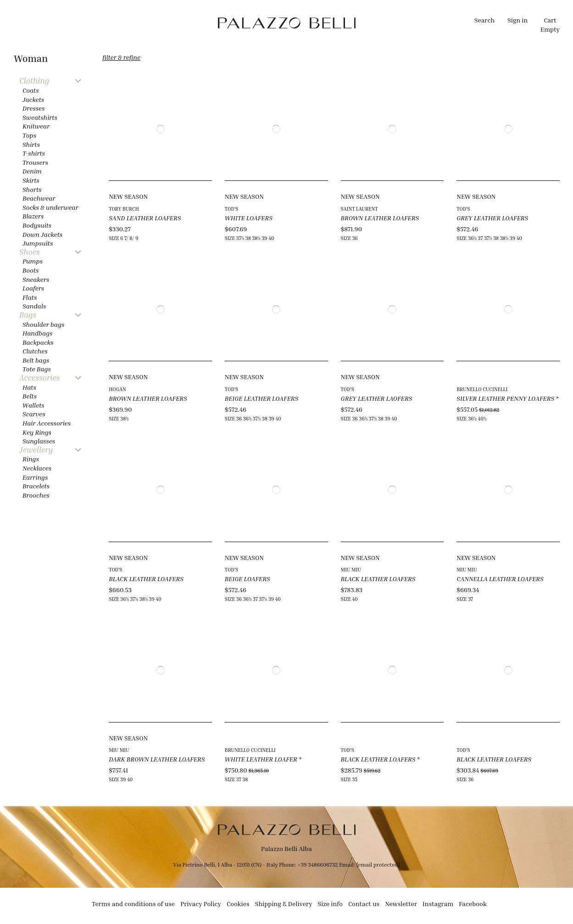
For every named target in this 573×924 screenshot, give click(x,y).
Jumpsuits (38, 243)
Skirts (31, 180)
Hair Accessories (47, 423)
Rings (31, 459)
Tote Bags (37, 369)
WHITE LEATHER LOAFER (261, 759)
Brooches (36, 495)
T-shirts (34, 153)
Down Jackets (42, 234)
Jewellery (36, 450)
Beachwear (39, 198)
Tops (29, 135)
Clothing (34, 81)
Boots (31, 270)
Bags (28, 315)
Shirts (31, 144)
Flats (30, 297)
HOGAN (117, 389)
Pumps (33, 261)
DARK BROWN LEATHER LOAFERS (157, 759)
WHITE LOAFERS (249, 218)
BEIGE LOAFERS (248, 579)
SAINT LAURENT (359, 209)
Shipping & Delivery (284, 904)
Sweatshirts (40, 117)
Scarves (34, 414)
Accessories (39, 378)
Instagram (438, 904)
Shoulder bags (43, 324)
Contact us (364, 904)
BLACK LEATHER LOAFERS (146, 579)
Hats (29, 387)
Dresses (34, 108)
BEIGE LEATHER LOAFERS (261, 398)
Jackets (33, 99)
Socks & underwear (50, 207)
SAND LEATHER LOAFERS (145, 218)
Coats (31, 90)
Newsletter (401, 904)
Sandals (34, 306)
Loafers (33, 288)
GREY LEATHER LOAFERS (492, 218)
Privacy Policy (201, 904)
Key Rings (37, 432)
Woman (31, 59)
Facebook (473, 904)
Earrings (35, 477)
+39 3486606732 (318, 865)
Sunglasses (39, 441)
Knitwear (36, 126)
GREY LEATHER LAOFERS (377, 398)
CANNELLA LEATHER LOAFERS (500, 579)
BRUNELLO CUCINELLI (482, 389)
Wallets (33, 405)
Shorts (32, 189)
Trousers (35, 162)
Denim (32, 171)
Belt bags (36, 360)
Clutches (35, 351)
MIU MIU (351, 569)
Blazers (33, 216)
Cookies (238, 904)
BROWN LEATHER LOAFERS (380, 218)
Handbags (38, 333)
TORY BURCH (124, 209)
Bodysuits (37, 225)
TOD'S (231, 209)
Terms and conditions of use (133, 904)
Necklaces (37, 468)
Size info (330, 904)
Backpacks (38, 342)
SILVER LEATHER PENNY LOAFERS (505, 398)
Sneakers (36, 279)
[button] (191, 23)
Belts (30, 396)
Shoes (30, 252)
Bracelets (36, 486)
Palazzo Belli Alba (286, 848)
